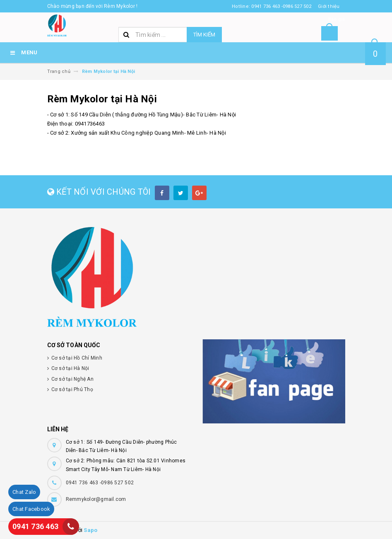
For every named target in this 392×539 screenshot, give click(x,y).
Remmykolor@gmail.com (96, 499)
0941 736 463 (35, 526)
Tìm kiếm (204, 35)
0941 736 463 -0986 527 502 (100, 483)
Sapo (90, 530)
